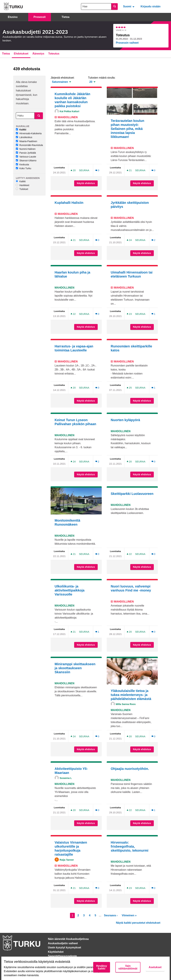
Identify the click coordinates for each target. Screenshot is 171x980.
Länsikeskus (24, 137)
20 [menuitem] (91, 82)
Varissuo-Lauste (26, 157)
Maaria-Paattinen (27, 141)
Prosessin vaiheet (127, 43)
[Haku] (25, 116)
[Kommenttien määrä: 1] (153, 314)
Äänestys (38, 54)
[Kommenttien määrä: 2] (153, 240)
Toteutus (54, 54)
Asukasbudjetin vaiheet (63, 943)
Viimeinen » (129, 915)
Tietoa (66, 17)
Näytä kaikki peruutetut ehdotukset (138, 923)
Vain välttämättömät (128, 967)
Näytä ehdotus (87, 183)
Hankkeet (23, 185)
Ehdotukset (21, 54)
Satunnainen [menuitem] (60, 82)
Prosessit (40, 17)
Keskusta (22, 165)
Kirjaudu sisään (151, 6)
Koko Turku (24, 168)
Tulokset (22, 189)
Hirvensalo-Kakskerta (29, 133)
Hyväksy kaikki (102, 967)
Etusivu (13, 17)
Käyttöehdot (56, 952)
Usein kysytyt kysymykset (64, 947)
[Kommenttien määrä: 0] (97, 170)
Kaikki (21, 130)
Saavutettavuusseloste (62, 956)
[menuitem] (129, 6)
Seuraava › (111, 915)
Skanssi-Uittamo (26, 160)
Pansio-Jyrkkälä (26, 153)
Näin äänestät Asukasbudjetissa (68, 939)
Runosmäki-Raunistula (29, 145)
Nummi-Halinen (26, 149)
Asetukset (155, 967)
